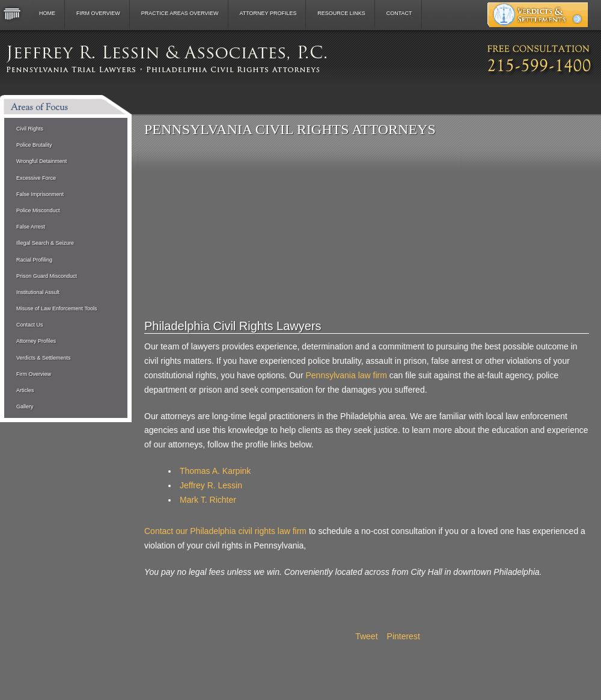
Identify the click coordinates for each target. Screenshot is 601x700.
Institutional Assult (38, 292)
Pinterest (404, 636)
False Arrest (31, 227)
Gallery (25, 407)
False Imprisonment (40, 194)
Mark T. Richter (208, 500)
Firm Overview (98, 13)
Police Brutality (34, 145)
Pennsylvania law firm (346, 375)
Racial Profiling (34, 260)
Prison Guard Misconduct (47, 276)
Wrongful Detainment (41, 161)
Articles (25, 390)
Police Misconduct (38, 210)
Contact (399, 13)
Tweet (366, 636)
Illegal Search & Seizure (45, 243)
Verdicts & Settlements (44, 358)
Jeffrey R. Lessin (211, 485)
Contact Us (30, 325)
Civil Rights (30, 129)
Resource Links (341, 13)
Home (47, 13)
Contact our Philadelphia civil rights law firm (225, 531)
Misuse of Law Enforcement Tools (56, 309)
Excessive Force (36, 178)
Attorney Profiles (268, 13)
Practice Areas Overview (180, 13)
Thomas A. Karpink (215, 471)
